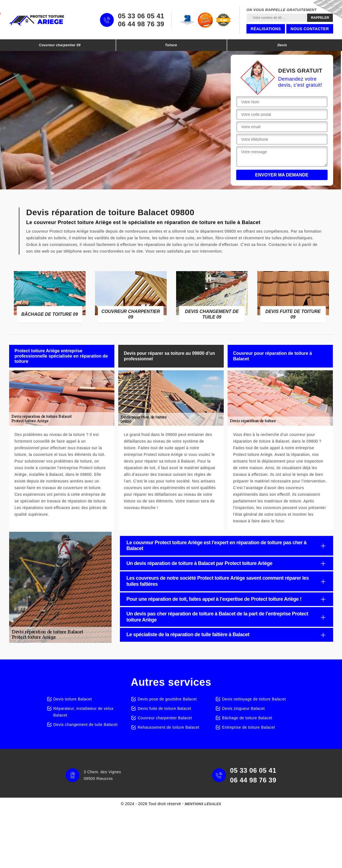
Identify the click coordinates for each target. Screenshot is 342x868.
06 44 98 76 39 (141, 24)
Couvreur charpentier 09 (60, 45)
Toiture (171, 45)
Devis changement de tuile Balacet (86, 725)
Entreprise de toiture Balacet (249, 727)
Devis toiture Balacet (73, 699)
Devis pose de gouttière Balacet (167, 699)
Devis (282, 45)
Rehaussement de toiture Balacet (169, 727)
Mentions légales (203, 804)
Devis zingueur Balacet (243, 708)
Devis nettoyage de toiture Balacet (254, 699)
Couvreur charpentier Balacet (165, 718)
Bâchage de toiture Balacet (247, 718)
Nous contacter (310, 29)
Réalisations (266, 29)
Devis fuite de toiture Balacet (164, 708)
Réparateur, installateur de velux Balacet (83, 712)
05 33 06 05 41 (141, 16)
